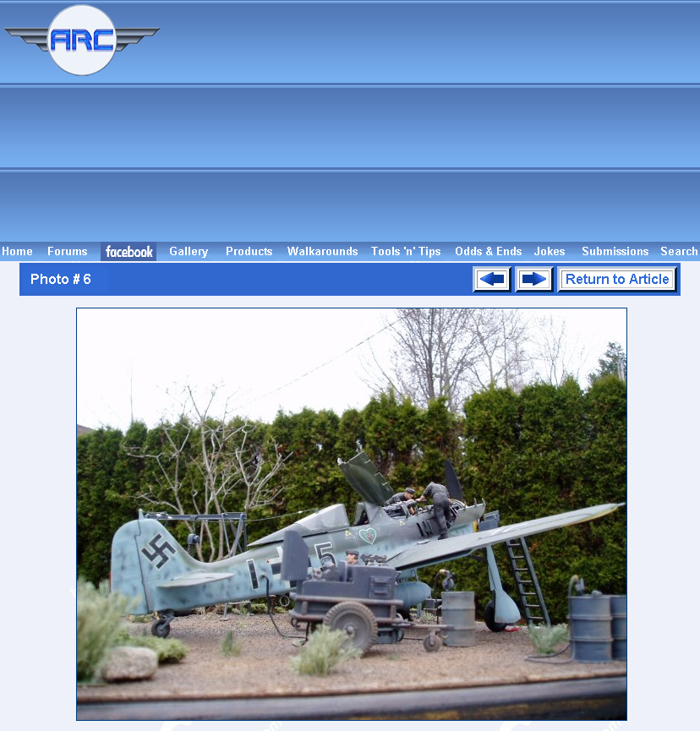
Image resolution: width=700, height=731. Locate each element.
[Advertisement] (433, 121)
